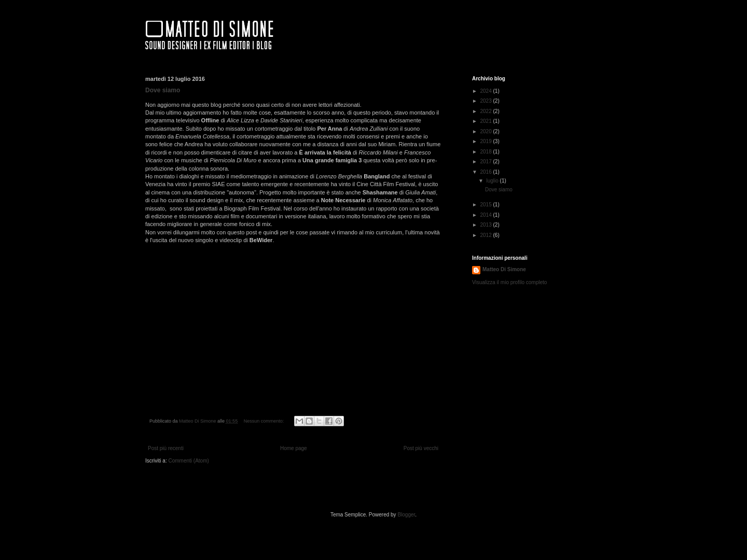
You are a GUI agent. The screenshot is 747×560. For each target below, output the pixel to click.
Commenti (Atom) (188, 461)
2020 (486, 131)
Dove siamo (163, 90)
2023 (486, 101)
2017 (486, 162)
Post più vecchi (421, 448)
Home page (294, 448)
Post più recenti (166, 448)
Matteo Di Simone (504, 269)
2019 (486, 141)
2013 (486, 225)
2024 (486, 91)
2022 (486, 111)
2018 (486, 152)
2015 (486, 205)
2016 (486, 172)
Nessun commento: (265, 421)
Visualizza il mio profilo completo (509, 282)
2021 (486, 121)
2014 (486, 215)
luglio (493, 181)
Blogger (406, 515)
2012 (486, 235)
